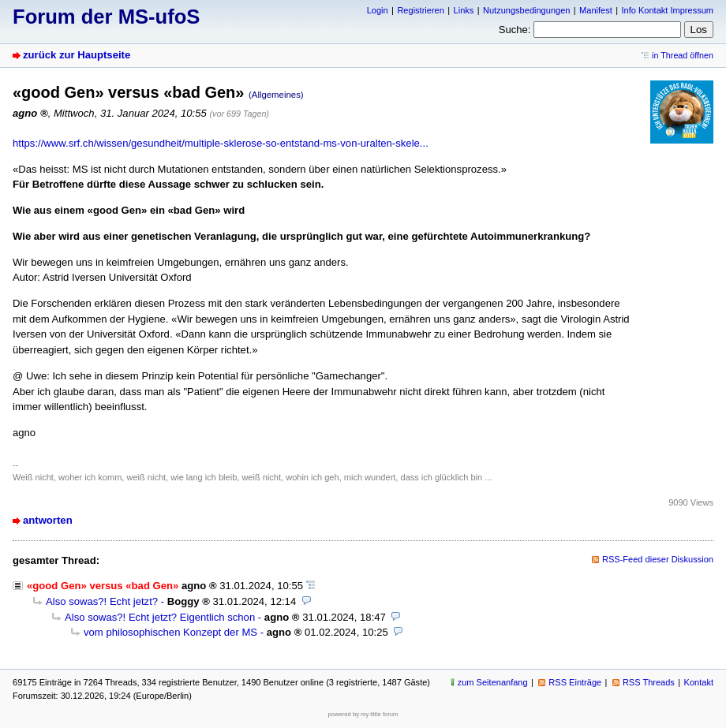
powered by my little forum (363, 714)
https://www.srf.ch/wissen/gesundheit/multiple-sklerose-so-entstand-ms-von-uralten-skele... (221, 143)
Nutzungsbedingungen (526, 10)
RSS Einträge (575, 682)
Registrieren (420, 10)
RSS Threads (649, 682)
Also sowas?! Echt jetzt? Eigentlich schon (160, 617)
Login (378, 10)
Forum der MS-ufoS (106, 17)
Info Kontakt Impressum (668, 10)
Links (464, 10)
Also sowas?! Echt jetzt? (102, 601)
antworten (48, 520)
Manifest (596, 10)
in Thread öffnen (683, 55)
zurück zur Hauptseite (77, 55)
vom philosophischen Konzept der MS (170, 632)
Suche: (515, 30)
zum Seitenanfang (493, 682)
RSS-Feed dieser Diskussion (658, 559)
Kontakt (699, 682)
